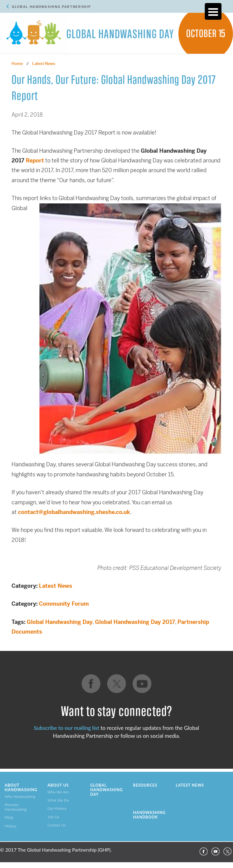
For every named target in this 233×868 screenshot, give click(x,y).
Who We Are (58, 792)
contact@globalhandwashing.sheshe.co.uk (74, 512)
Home (17, 64)
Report (35, 160)
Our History (57, 808)
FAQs (9, 817)
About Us (58, 785)
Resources (145, 785)
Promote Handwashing (16, 807)
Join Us (54, 817)
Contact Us (57, 825)
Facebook (203, 852)
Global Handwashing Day (60, 622)
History (11, 826)
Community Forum (64, 604)
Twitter (228, 852)
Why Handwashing (20, 797)
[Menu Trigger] (213, 11)
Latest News (56, 586)
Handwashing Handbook (149, 815)
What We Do (58, 800)
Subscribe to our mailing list (67, 728)
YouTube (215, 852)
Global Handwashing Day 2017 (135, 622)
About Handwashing (21, 788)
